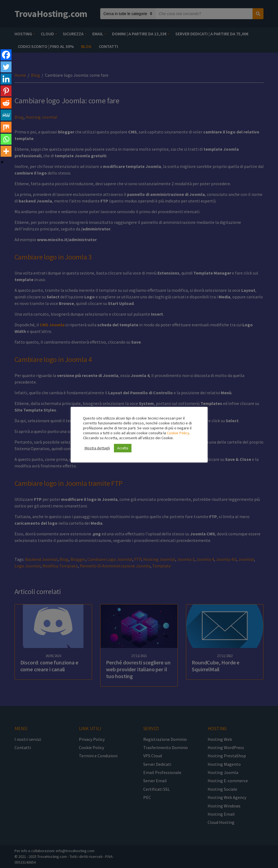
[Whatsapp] (6, 139)
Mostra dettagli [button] (97, 448)
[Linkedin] (6, 79)
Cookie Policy (178, 433)
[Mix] (6, 127)
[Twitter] (6, 67)
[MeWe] (6, 115)
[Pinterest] (6, 91)
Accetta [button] (123, 448)
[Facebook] (6, 55)
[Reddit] (6, 103)
